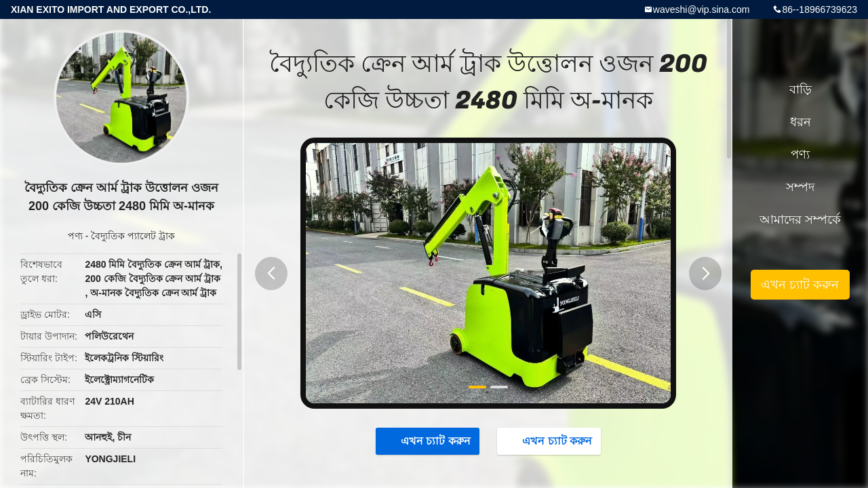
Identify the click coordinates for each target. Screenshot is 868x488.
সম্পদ (800, 187)
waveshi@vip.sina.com (702, 9)
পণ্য (75, 236)
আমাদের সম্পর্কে (800, 220)
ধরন (801, 122)
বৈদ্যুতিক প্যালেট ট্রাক (133, 236)
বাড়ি (801, 89)
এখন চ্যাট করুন (429, 441)
